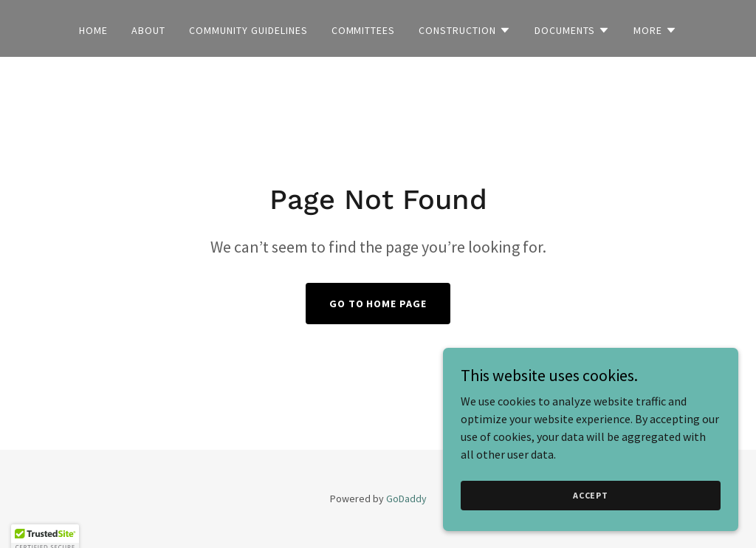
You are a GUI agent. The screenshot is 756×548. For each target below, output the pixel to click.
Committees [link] (364, 30)
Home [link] (93, 30)
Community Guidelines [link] (248, 30)
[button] (465, 30)
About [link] (148, 30)
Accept (591, 495)
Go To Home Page (378, 304)
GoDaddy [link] (406, 499)
